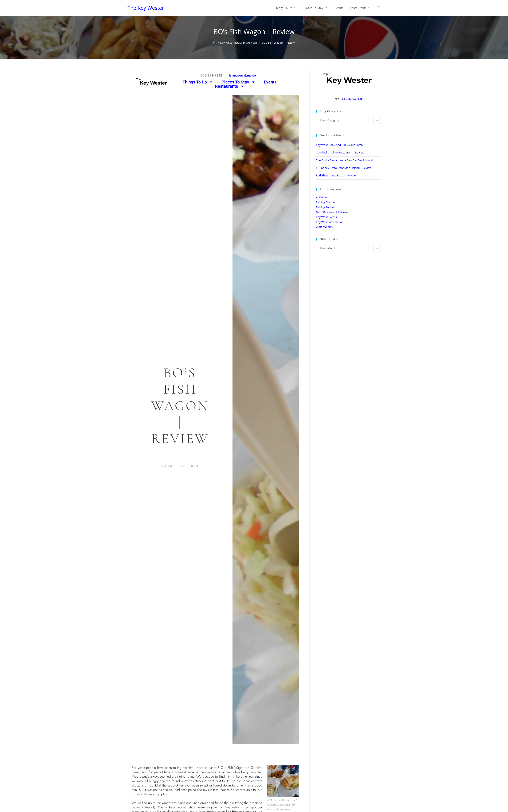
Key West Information (330, 222)
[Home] (215, 43)
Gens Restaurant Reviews (332, 212)
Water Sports (324, 227)
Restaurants (230, 86)
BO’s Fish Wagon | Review (278, 43)
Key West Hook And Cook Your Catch (339, 145)
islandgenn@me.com (244, 75)
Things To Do (198, 82)
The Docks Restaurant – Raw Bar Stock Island (345, 160)
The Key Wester (146, 8)
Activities (322, 197)
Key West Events (326, 217)
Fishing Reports (326, 207)
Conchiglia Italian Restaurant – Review (340, 152)
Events (270, 82)
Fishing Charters (326, 202)
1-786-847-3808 (353, 99)
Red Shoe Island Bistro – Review (336, 175)
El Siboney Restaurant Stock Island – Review (344, 168)
